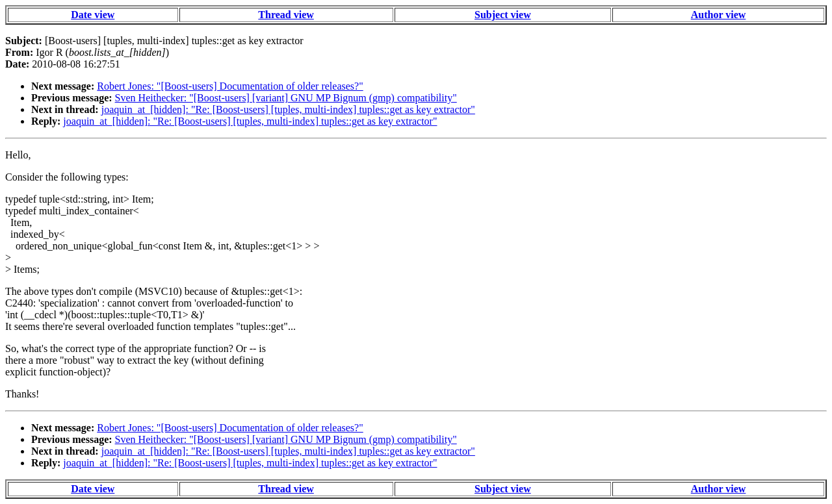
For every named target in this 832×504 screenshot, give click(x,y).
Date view (93, 15)
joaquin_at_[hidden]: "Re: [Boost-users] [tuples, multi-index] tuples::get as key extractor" (288, 109)
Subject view (503, 15)
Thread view (286, 15)
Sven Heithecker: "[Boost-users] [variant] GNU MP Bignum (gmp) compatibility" (286, 98)
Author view (719, 15)
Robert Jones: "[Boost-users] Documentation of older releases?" (230, 86)
